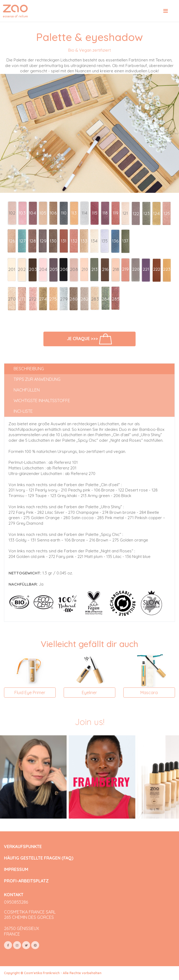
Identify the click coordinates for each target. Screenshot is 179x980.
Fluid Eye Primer (30, 693)
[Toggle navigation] (166, 11)
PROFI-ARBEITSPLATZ (26, 881)
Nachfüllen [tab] (27, 390)
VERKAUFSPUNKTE (23, 847)
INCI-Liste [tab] (23, 411)
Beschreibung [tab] (29, 369)
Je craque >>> (89, 339)
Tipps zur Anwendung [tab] (37, 379)
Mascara (149, 693)
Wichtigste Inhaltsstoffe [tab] (42, 401)
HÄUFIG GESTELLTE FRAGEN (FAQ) (39, 858)
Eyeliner (89, 693)
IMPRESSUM (16, 870)
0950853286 (16, 902)
